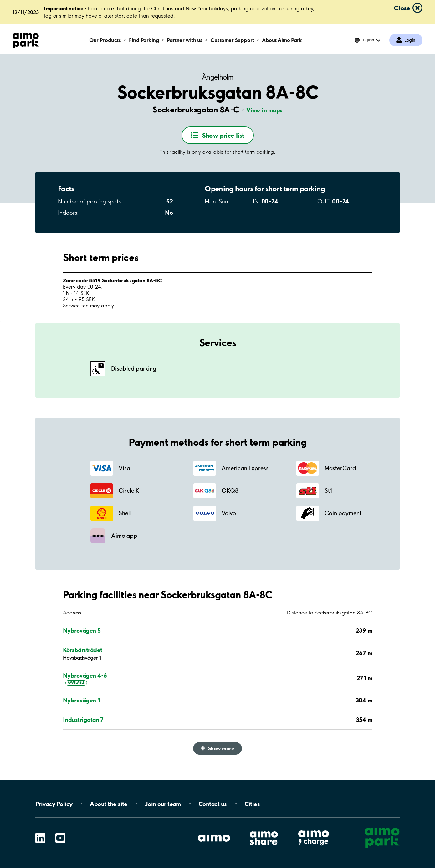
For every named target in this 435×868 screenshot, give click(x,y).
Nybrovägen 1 (82, 700)
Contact (213, 804)
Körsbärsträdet (82, 650)
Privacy (54, 804)
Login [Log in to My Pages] (410, 40)
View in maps (264, 110)
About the (108, 804)
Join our (163, 804)
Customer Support (232, 40)
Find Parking (144, 40)
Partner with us (185, 40)
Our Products (105, 40)
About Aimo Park (282, 40)
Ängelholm (217, 77)
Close (402, 8)
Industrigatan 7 (83, 720)
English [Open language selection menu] (367, 40)
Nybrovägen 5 (82, 630)
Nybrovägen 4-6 (85, 675)
